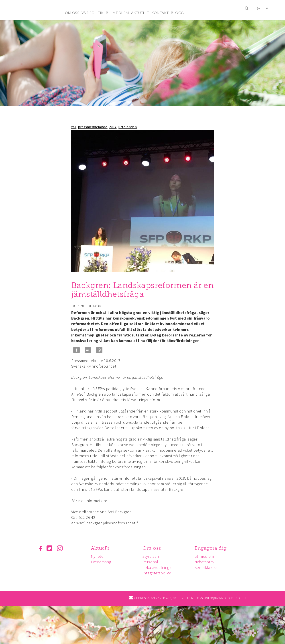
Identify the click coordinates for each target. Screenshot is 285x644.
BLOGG (177, 13)
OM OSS (72, 13)
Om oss (153, 548)
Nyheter (99, 556)
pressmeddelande (93, 127)
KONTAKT (160, 13)
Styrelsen (152, 556)
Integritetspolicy (158, 573)
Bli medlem (206, 556)
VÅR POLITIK (93, 13)
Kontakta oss (208, 567)
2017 (113, 127)
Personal (152, 562)
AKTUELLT (140, 13)
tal (74, 127)
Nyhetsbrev (206, 562)
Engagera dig (213, 548)
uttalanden (128, 127)
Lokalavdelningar (159, 567)
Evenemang (102, 562)
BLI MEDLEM (117, 13)
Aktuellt (101, 548)
